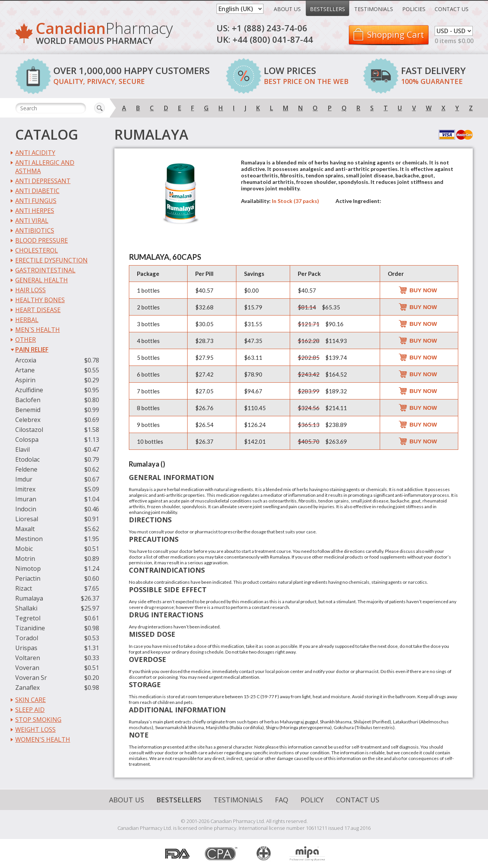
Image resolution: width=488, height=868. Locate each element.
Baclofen (28, 400)
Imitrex (25, 489)
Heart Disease (38, 310)
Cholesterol (37, 250)
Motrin (25, 559)
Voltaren (28, 658)
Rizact (24, 588)
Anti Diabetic (37, 191)
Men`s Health (38, 330)
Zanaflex (27, 688)
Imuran (26, 499)
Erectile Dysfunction (51, 260)
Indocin (26, 509)
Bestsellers (327, 9)
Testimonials (374, 9)
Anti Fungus (36, 201)
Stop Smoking (38, 720)
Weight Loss (35, 730)
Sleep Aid (30, 710)
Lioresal (27, 519)
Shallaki (26, 608)
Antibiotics (35, 230)
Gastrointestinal (45, 270)
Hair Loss (30, 290)
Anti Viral (32, 221)
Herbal (27, 320)
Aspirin (25, 380)
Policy (312, 800)
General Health (42, 280)
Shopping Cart (396, 34)
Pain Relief (32, 349)
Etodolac (27, 459)
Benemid (28, 410)
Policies (414, 9)
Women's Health (43, 739)
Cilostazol (29, 430)
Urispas (26, 648)
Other (26, 340)
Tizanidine (30, 628)
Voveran (27, 668)
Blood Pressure (42, 240)
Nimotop (28, 568)
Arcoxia (26, 360)
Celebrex (28, 420)
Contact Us (452, 9)
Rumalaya (29, 598)
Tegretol (28, 618)
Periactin (28, 578)
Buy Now (423, 290)
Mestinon (29, 539)
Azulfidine (29, 390)
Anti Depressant (43, 181)
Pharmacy (104, 34)
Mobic (24, 549)
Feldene (26, 469)
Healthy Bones (40, 300)
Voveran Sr (31, 678)
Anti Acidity (35, 153)
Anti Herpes (35, 211)
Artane (25, 370)
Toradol (27, 638)
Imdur (24, 479)
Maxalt (25, 529)
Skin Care (30, 700)
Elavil (22, 449)
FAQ (282, 800)
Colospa (27, 440)
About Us (287, 9)
